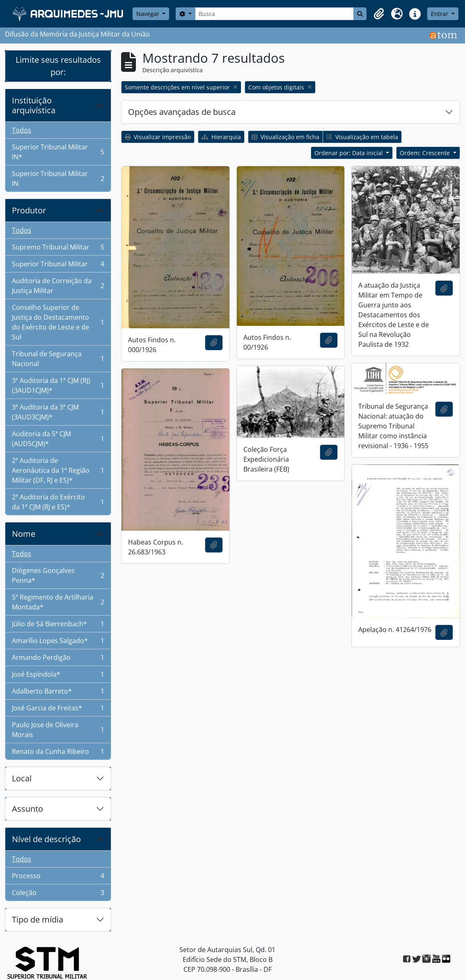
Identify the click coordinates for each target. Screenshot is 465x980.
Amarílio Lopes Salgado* (58, 642)
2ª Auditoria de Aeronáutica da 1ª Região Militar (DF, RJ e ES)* (58, 470)
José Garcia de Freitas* (58, 710)
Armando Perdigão (58, 659)
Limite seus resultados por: (58, 66)
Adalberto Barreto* (58, 693)
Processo (58, 878)
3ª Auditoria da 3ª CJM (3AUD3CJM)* (58, 412)
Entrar (440, 14)
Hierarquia (221, 137)
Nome (24, 534)
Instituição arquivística (34, 105)
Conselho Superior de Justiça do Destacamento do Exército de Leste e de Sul (58, 322)
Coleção (58, 894)
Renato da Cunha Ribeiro (58, 753)
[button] (379, 14)
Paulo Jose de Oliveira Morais (58, 730)
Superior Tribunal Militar (58, 266)
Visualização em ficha (285, 137)
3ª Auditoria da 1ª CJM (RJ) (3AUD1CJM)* (58, 385)
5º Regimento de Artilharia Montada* (58, 602)
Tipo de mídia (38, 919)
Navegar (149, 14)
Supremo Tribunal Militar (58, 249)
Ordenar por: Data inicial (349, 153)
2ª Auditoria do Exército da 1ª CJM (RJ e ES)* (58, 502)
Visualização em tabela (362, 137)
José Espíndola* (58, 676)
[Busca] (275, 14)
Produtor (29, 210)
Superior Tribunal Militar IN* (58, 152)
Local (22, 778)
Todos (22, 130)
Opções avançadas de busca (182, 112)
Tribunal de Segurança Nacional (58, 359)
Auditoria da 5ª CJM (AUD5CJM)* (58, 439)
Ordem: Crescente (426, 153)
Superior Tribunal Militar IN (58, 179)
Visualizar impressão (158, 137)
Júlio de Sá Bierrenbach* (58, 626)
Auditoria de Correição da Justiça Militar (58, 286)
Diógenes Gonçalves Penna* (58, 575)
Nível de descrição (46, 839)
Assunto (27, 809)
